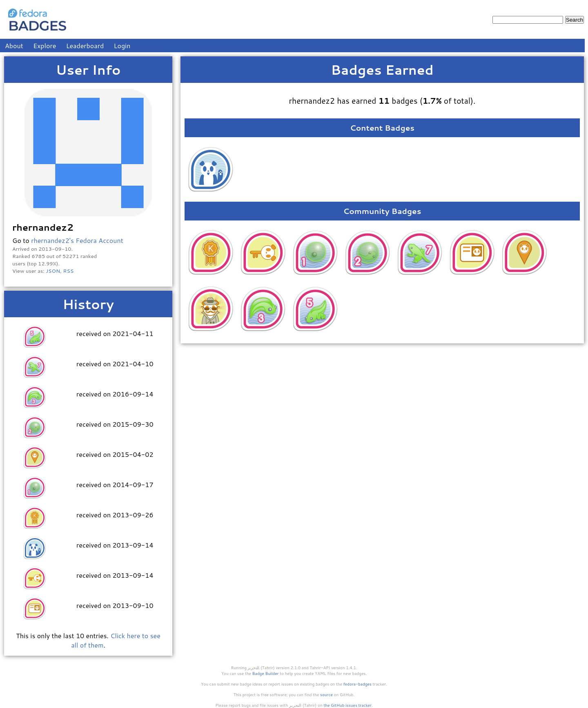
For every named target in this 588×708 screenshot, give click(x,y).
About (14, 46)
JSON (53, 271)
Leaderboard (85, 46)
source (326, 695)
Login (122, 46)
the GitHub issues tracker (347, 705)
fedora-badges (357, 684)
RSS (69, 271)
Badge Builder (266, 673)
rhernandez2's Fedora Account (77, 240)
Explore (45, 46)
